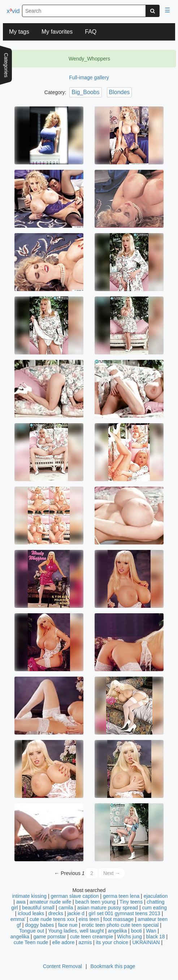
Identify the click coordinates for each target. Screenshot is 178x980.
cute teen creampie (92, 937)
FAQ (91, 32)
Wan (151, 931)
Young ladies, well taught (76, 931)
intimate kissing (29, 896)
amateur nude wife (50, 902)
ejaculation (156, 896)
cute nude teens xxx (52, 919)
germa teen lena (121, 896)
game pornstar (49, 937)
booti (136, 931)
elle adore (64, 942)
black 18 (155, 937)
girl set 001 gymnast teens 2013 (124, 913)
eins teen (89, 919)
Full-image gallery (89, 77)
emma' (18, 919)
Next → (112, 873)
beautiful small (38, 908)
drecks (56, 913)
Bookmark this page (113, 966)
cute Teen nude (31, 942)
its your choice (112, 942)
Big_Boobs (85, 92)
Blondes (120, 92)
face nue (68, 925)
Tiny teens (131, 902)
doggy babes (39, 925)
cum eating (154, 908)
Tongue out (32, 931)
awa (21, 902)
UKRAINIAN (146, 942)
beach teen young (95, 902)
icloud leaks (31, 913)
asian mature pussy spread (108, 908)
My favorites (57, 32)
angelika (117, 931)
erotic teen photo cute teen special (120, 925)
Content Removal (62, 966)
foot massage (118, 919)
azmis (85, 942)
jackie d (76, 913)
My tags (19, 32)
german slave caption (75, 896)
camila (66, 908)
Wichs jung (130, 937)
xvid (13, 11)
